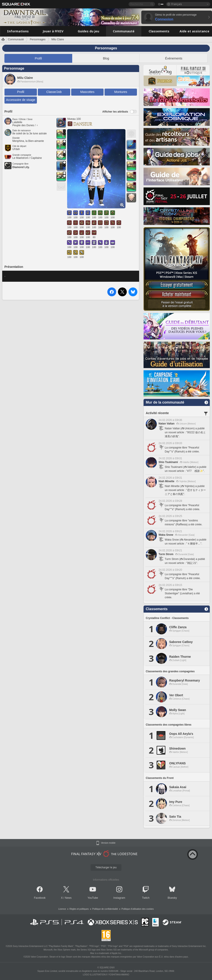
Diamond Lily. (21, 167)
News (68, 898)
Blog (106, 58)
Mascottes (87, 92)
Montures (121, 92)
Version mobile (108, 843)
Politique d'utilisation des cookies (138, 909)
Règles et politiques (79, 909)
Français (177, 4)
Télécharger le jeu (106, 867)
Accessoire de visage (21, 100)
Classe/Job (54, 92)
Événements (174, 58)
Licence (62, 909)
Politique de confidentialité (105, 909)
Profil (38, 58)
